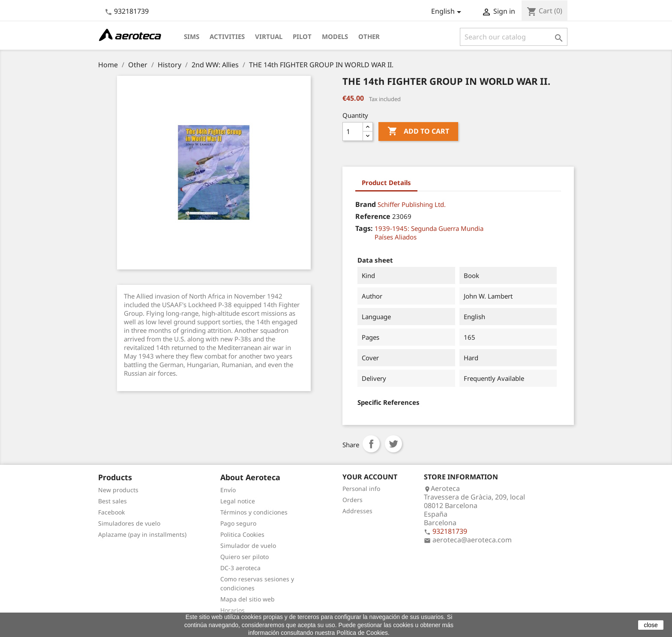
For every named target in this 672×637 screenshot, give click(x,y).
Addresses (357, 511)
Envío (228, 490)
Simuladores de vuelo (129, 523)
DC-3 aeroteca (240, 568)
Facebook (111, 512)
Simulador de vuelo (248, 546)
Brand (366, 204)
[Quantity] (353, 132)
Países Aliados (396, 237)
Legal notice (238, 501)
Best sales (112, 501)
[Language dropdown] (448, 12)
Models (335, 36)
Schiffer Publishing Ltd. (412, 204)
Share (371, 444)
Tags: (364, 228)
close (651, 625)
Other (369, 36)
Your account (370, 477)
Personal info (361, 489)
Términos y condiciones (254, 512)
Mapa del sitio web (247, 599)
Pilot (302, 36)
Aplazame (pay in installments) (142, 534)
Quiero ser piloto (244, 557)
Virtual (269, 36)
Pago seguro (238, 523)
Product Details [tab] (386, 182)
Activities (227, 36)
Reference (373, 216)
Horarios (232, 610)
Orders (352, 500)
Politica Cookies (242, 534)
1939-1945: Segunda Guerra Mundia (429, 228)
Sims (192, 36)
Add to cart (418, 132)
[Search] (514, 37)
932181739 (131, 11)
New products (118, 490)
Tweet (393, 444)
